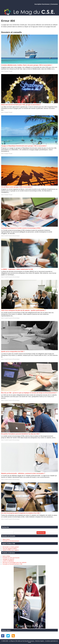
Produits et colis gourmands (11, 558)
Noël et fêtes (6, 556)
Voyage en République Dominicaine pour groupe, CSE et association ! (24, 146)
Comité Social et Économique (12, 236)
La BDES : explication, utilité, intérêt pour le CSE (17, 269)
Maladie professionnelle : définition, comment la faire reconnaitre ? (23, 473)
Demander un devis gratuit (10, 547)
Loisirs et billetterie (8, 561)
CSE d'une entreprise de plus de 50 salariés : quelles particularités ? (24, 310)
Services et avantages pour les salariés (14, 562)
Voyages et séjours (8, 559)
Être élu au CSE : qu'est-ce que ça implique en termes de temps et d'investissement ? (29, 393)
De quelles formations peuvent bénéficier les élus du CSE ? (21, 434)
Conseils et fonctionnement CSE (12, 564)
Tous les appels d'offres (10, 549)
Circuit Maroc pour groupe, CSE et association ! (17, 187)
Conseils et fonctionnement (11, 541)
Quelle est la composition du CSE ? (13, 352)
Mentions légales (40, 641)
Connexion (54, 4)
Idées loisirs (6, 539)
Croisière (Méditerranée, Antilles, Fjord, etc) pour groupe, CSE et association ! (27, 65)
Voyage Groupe (8, 71)
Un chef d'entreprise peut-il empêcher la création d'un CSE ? (21, 513)
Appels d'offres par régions (11, 550)
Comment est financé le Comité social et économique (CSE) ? (21, 228)
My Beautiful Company (28, 641)
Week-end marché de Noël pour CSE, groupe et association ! (21, 105)
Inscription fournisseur (42, 4)
